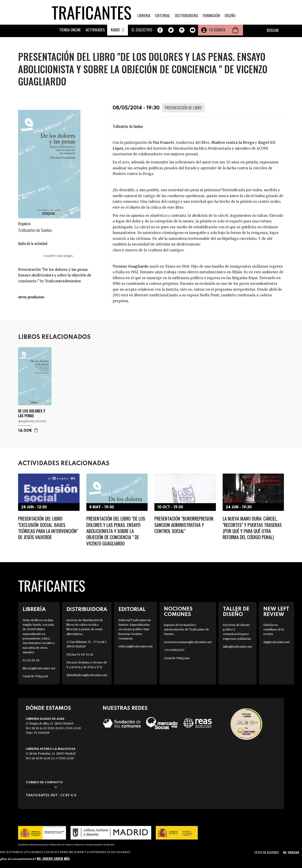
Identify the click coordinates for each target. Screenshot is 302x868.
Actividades (95, 34)
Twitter (171, 35)
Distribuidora (186, 17)
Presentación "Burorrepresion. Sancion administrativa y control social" (184, 525)
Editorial (163, 17)
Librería (34, 610)
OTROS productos (31, 297)
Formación (211, 17)
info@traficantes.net (41, 787)
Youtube (193, 35)
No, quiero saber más (53, 858)
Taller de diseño (236, 612)
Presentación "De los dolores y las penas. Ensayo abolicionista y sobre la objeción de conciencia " (55, 275)
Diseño (230, 17)
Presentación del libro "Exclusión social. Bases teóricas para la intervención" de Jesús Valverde (48, 528)
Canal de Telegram (35, 676)
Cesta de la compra (235, 35)
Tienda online (70, 34)
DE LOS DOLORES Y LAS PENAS (32, 413)
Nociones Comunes (178, 612)
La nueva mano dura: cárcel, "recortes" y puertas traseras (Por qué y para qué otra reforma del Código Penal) (252, 528)
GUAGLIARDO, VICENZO (32, 421)
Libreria (144, 17)
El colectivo (142, 34)
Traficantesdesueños (63, 281)
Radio (115, 34)
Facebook (160, 35)
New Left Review (276, 612)
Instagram (182, 35)
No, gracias (291, 852)
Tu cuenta (217, 34)
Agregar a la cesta (36, 430)
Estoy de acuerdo (267, 852)
